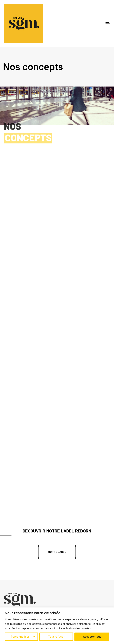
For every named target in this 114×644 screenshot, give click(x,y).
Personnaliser (20, 637)
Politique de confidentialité (19, 561)
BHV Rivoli (10, 533)
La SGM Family (12, 505)
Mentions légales (14, 556)
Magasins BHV (12, 538)
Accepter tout (92, 637)
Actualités (10, 500)
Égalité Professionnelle (17, 510)
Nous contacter (13, 566)
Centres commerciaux (17, 528)
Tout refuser (56, 637)
